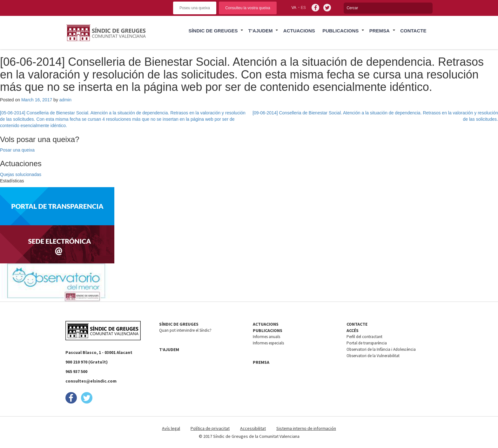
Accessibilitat (253, 428)
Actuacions (299, 31)
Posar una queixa (17, 150)
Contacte (413, 31)
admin (65, 100)
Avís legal (171, 428)
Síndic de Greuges (213, 31)
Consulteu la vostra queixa (248, 8)
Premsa (380, 31)
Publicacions (340, 31)
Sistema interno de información (306, 428)
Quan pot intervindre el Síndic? (185, 330)
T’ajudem (261, 31)
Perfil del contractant (364, 337)
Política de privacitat (210, 428)
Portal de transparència (367, 343)
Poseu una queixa (195, 8)
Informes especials (268, 343)
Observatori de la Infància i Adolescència (381, 349)
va (294, 8)
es (303, 8)
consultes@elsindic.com (91, 381)
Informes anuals (266, 337)
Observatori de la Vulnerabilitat (373, 356)
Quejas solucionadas (21, 174)
